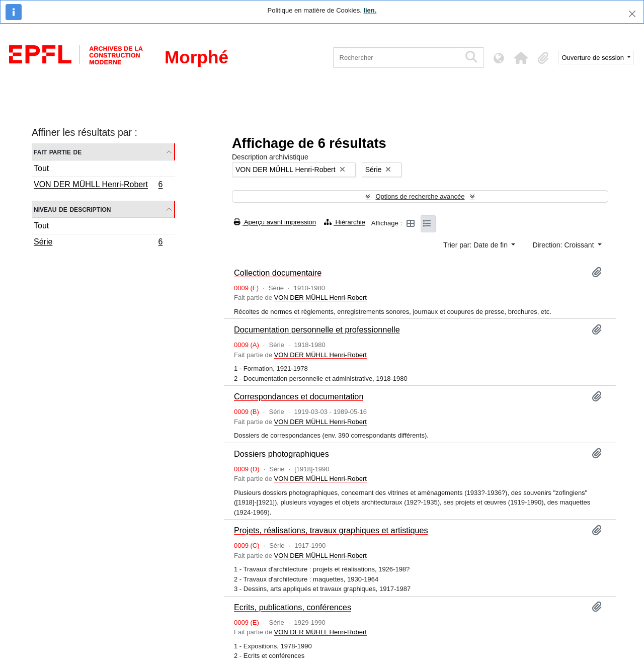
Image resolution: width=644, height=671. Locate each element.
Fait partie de (58, 152)
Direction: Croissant (564, 245)
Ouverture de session (594, 58)
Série (98, 243)
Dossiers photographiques (281, 454)
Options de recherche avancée (420, 196)
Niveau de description (72, 209)
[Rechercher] (397, 58)
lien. (370, 10)
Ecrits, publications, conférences (293, 607)
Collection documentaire (278, 273)
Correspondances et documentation (299, 396)
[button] (521, 58)
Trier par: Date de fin (476, 245)
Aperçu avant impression (275, 222)
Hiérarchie (345, 222)
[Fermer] (632, 14)
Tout (41, 168)
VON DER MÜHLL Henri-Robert (98, 186)
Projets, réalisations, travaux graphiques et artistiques (331, 530)
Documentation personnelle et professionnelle (317, 329)
